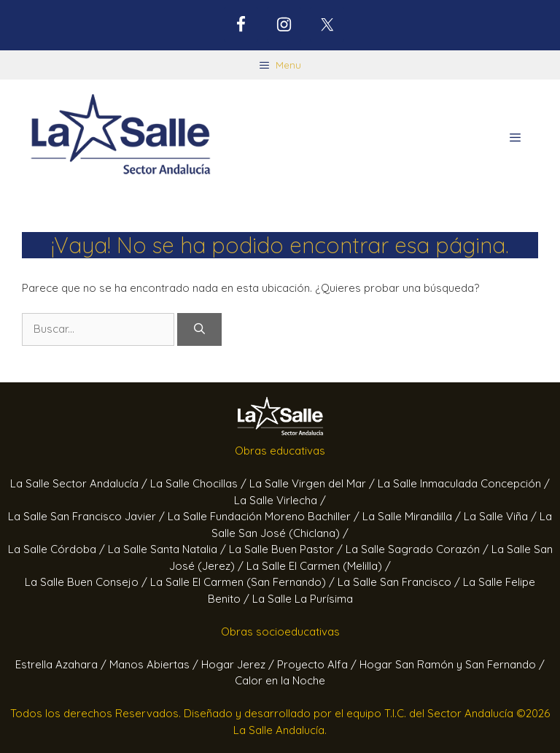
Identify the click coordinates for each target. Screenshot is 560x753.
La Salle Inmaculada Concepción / (464, 483)
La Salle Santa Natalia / (168, 549)
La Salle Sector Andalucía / (80, 483)
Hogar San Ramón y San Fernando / (452, 664)
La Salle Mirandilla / (413, 516)
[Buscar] (199, 329)
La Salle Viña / (502, 516)
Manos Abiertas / (155, 664)
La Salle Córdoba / (58, 549)
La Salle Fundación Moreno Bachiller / (265, 516)
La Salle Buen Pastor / (287, 549)
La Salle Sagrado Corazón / (419, 549)
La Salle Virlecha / (280, 500)
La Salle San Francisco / (400, 582)
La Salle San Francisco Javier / (88, 516)
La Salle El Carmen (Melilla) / (319, 566)
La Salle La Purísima (303, 599)
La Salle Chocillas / (200, 483)
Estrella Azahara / (62, 664)
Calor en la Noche (280, 680)
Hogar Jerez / (239, 664)
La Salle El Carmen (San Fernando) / (244, 582)
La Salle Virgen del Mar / (314, 483)
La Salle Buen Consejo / (87, 582)
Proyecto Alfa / (318, 664)
